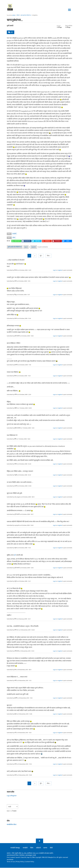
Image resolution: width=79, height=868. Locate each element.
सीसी (51, 848)
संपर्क (34, 856)
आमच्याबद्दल (29, 856)
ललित (14, 238)
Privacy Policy (20, 862)
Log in (29, 247)
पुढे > (41, 256)
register (40, 247)
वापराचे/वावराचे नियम (13, 856)
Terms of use (11, 862)
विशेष (32, 848)
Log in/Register (12, 796)
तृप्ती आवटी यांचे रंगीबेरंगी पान (26, 15)
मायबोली (14, 234)
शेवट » (49, 256)
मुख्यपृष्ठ (14, 15)
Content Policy (30, 862)
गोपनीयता (22, 856)
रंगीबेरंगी (18, 15)
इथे (15, 555)
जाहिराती (38, 848)
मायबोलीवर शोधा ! (12, 825)
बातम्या (45, 848)
